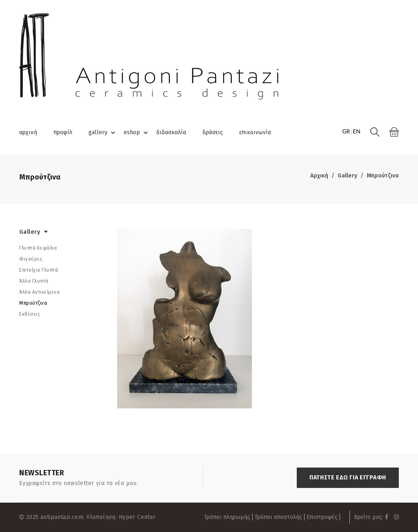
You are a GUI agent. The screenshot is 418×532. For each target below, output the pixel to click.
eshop (137, 133)
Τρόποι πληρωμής (227, 517)
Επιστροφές (322, 517)
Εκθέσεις (30, 314)
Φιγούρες (31, 259)
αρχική (28, 132)
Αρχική (319, 176)
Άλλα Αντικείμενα (39, 292)
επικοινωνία (255, 132)
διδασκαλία (171, 132)
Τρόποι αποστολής (278, 517)
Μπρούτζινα (383, 176)
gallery (103, 133)
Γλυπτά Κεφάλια (38, 248)
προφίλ (63, 132)
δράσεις (213, 132)
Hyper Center (137, 517)
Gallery (347, 176)
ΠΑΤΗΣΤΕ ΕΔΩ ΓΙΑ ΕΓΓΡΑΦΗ (348, 478)
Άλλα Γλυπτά (34, 281)
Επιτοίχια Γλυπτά (39, 270)
